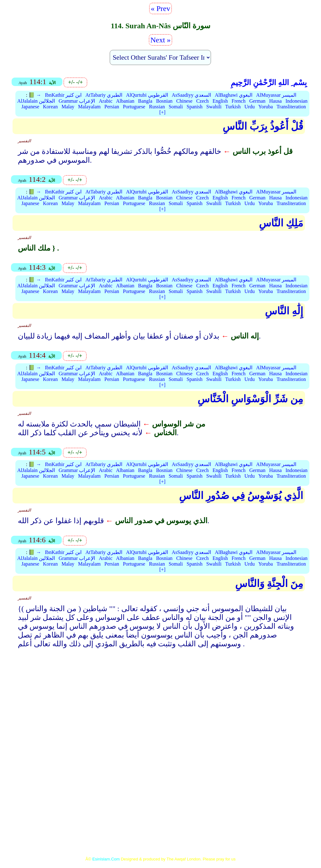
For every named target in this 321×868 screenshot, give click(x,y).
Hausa (276, 101)
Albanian (125, 101)
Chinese (184, 101)
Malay (68, 107)
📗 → (35, 95)
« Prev (160, 8)
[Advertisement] (160, 708)
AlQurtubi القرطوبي (147, 95)
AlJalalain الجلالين (36, 101)
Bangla (145, 101)
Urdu (250, 107)
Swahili (214, 107)
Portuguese (134, 107)
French (239, 101)
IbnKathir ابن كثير (63, 95)
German (257, 101)
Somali (176, 107)
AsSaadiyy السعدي (191, 95)
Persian (112, 107)
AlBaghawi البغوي (234, 95)
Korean (50, 107)
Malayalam (89, 107)
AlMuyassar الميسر (276, 95)
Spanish (195, 107)
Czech (203, 101)
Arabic (106, 101)
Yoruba (266, 107)
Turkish (233, 107)
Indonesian (297, 101)
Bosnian (164, 101)
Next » (161, 40)
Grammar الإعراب (77, 101)
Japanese (30, 107)
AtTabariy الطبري (104, 95)
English (220, 101)
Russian (157, 107)
